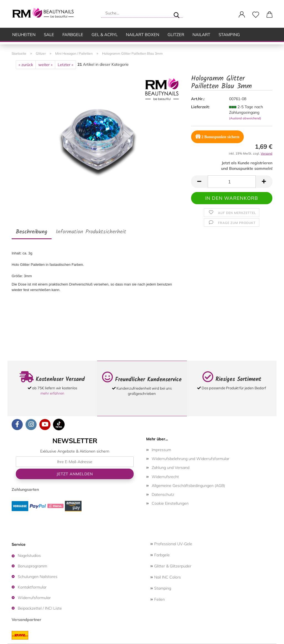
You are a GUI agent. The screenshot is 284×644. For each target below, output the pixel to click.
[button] (242, 15)
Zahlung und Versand (171, 468)
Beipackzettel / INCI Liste (40, 608)
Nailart (201, 35)
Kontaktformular (32, 587)
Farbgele (73, 35)
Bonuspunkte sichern (217, 136)
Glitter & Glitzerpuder (171, 566)
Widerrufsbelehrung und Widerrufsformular (191, 459)
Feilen (158, 599)
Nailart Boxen (143, 35)
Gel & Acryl (105, 35)
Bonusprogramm (32, 566)
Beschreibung (32, 232)
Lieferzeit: (200, 107)
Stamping (229, 35)
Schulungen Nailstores (38, 577)
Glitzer (176, 35)
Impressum (161, 450)
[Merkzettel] (256, 15)
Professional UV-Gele (171, 544)
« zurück (26, 65)
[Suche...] (176, 13)
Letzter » (65, 65)
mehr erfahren (52, 393)
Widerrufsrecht (165, 477)
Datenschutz (163, 494)
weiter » (45, 65)
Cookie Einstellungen (170, 503)
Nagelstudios (29, 555)
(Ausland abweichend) (245, 118)
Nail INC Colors (166, 577)
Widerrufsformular (34, 598)
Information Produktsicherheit (91, 232)
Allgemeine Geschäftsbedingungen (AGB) (188, 486)
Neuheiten (24, 35)
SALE (49, 35)
